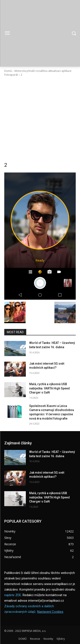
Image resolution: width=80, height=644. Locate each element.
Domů (8, 71)
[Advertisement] (40, 119)
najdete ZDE (13, 595)
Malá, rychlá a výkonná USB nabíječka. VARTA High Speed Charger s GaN (49, 388)
